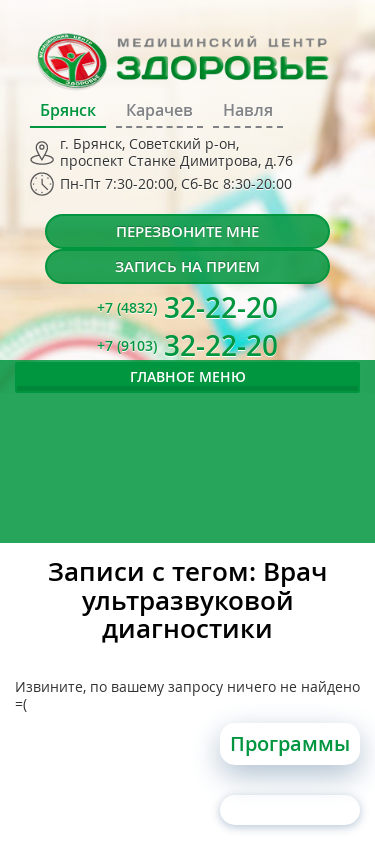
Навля (248, 110)
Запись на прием (187, 266)
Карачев (159, 110)
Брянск (68, 110)
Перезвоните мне (187, 231)
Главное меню (188, 376)
